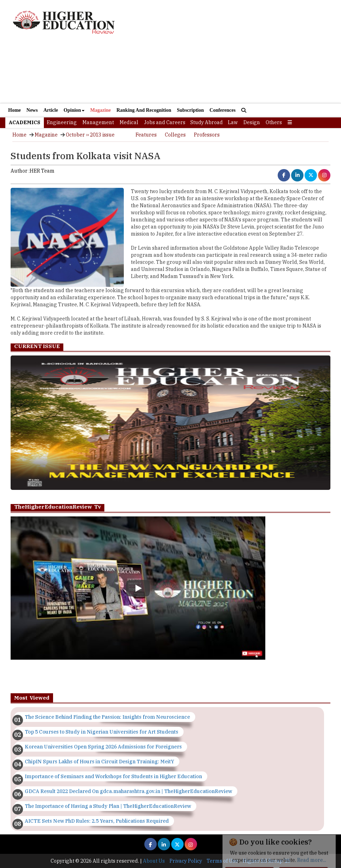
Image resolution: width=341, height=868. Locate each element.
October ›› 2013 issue (90, 135)
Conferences (222, 110)
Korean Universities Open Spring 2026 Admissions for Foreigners (103, 747)
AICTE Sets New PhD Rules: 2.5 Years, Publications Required (97, 821)
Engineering (62, 122)
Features (146, 135)
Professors (207, 135)
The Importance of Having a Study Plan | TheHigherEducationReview (108, 806)
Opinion (74, 110)
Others (274, 122)
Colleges (175, 135)
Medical (129, 122)
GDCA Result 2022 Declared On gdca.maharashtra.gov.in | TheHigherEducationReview (128, 791)
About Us (154, 861)
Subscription (190, 110)
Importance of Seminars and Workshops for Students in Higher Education (113, 776)
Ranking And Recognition (144, 110)
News (32, 110)
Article (51, 110)
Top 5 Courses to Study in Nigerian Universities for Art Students (102, 732)
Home (15, 110)
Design (252, 122)
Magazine (100, 110)
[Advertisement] (170, 74)
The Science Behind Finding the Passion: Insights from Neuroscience (107, 717)
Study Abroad (207, 122)
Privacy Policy (186, 861)
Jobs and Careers (165, 122)
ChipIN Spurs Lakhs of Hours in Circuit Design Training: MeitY (99, 762)
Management (98, 122)
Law (233, 122)
